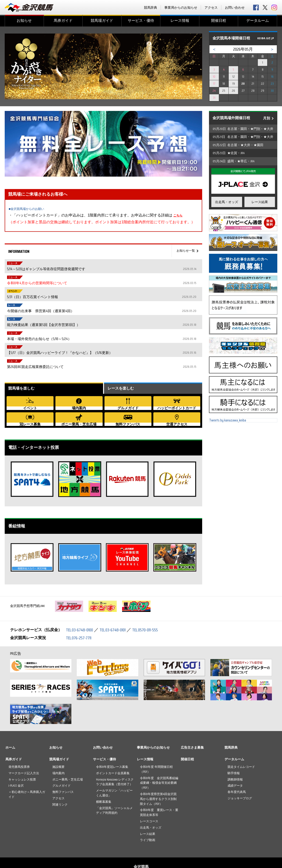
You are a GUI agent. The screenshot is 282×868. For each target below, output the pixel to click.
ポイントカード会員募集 (113, 743)
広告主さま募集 (192, 718)
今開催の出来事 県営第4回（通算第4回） (112, 289)
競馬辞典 (151, 8)
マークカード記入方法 (24, 743)
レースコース (149, 791)
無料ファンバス (63, 762)
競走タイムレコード (241, 737)
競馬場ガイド (102, 21)
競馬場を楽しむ (23, 345)
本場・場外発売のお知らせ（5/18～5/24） (112, 306)
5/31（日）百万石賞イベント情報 (112, 280)
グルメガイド (62, 756)
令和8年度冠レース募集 (112, 737)
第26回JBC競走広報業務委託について (112, 322)
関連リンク (60, 775)
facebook (256, 8)
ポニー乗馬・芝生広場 (68, 749)
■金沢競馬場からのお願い (31, 209)
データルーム (258, 21)
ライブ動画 (148, 810)
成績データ (235, 756)
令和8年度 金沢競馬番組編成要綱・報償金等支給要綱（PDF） (159, 753)
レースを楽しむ (122, 345)
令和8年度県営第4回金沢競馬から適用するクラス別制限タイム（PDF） (158, 769)
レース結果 (260, 202)
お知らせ (24, 21)
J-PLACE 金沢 (16, 756)
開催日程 (219, 21)
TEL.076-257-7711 (80, 608)
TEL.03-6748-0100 (81, 600)
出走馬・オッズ (227, 202)
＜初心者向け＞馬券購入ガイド (27, 765)
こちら (179, 215)
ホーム (10, 718)
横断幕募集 (104, 772)
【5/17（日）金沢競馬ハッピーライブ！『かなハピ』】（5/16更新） (112, 314)
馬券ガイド (63, 21)
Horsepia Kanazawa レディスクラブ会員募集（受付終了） (115, 752)
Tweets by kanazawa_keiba (228, 422)
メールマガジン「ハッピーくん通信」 (114, 763)
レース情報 (180, 21)
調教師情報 (235, 749)
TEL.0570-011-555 (153, 600)
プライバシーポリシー (156, 849)
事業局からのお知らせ (181, 8)
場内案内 (58, 743)
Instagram (274, 8)
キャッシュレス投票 (22, 749)
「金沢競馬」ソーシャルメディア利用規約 (114, 781)
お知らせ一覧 (184, 251)
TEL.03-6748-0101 (118, 600)
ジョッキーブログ (240, 768)
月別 (267, 118)
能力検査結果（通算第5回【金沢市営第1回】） (112, 297)
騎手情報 (234, 743)
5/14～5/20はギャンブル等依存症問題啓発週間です (112, 263)
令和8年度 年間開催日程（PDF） (156, 739)
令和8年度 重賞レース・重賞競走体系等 (159, 783)
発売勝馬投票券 (19, 737)
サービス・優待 (141, 21)
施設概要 (58, 737)
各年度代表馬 (237, 762)
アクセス (211, 8)
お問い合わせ (235, 8)
